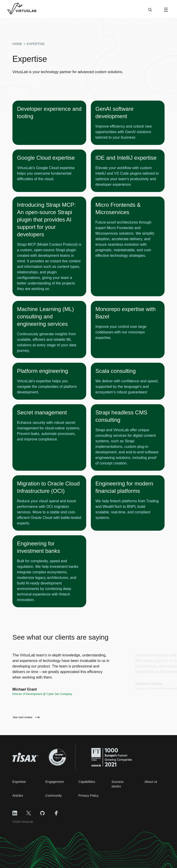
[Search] (150, 12)
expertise (36, 44)
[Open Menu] (166, 10)
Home (17, 44)
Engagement (55, 782)
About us (151, 782)
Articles (18, 796)
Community (54, 796)
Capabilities (87, 782)
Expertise (19, 782)
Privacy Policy (88, 796)
